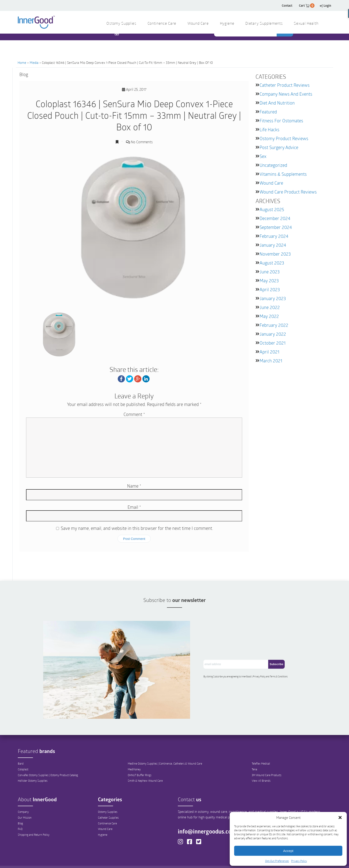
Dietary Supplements (264, 24)
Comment (134, 414)
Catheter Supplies (108, 802)
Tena (254, 754)
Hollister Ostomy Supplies (33, 765)
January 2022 (273, 334)
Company (23, 796)
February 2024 (274, 236)
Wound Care (271, 183)
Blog (20, 808)
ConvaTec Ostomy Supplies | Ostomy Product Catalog (48, 760)
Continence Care (107, 808)
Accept (288, 851)
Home (22, 63)
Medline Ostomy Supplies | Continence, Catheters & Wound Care (165, 748)
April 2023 (270, 289)
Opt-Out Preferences (277, 861)
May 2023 (269, 281)
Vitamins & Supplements (283, 174)
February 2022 (274, 325)
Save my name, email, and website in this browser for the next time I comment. (137, 528)
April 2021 (269, 352)
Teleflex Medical (261, 748)
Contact (287, 5)
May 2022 (269, 316)
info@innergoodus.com (209, 816)
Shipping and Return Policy (34, 820)
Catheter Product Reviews (285, 85)
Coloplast (23, 754)
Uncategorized (273, 165)
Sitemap (225, 860)
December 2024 (275, 218)
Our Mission (25, 802)
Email (134, 507)
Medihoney (134, 754)
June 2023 (270, 272)
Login (325, 5)
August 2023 (272, 263)
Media (34, 63)
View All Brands (261, 765)
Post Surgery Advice (279, 147)
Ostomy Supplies (108, 796)
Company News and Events (286, 94)
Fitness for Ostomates (281, 121)
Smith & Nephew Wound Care (145, 765)
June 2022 (270, 307)
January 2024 (273, 245)
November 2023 (275, 254)
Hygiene (103, 820)
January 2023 (273, 298)
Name (134, 486)
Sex (263, 156)
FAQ (20, 814)
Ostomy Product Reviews (284, 138)
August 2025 (272, 209)
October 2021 (273, 343)
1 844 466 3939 (135, 42)
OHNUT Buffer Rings (140, 760)
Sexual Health (306, 24)
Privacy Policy (299, 861)
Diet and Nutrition (277, 103)
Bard (21, 748)
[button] (340, 818)
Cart (307, 5)
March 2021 (271, 361)
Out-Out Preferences (182, 860)
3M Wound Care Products (267, 760)
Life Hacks (269, 129)
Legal (208, 860)
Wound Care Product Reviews (288, 192)
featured (268, 112)
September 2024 (276, 227)
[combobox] (246, 42)
